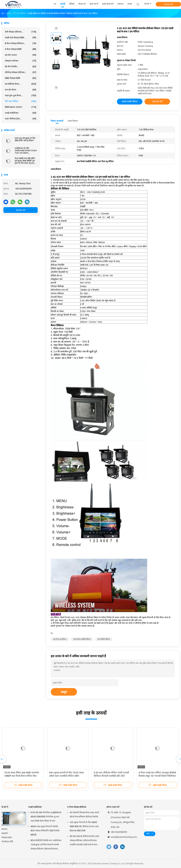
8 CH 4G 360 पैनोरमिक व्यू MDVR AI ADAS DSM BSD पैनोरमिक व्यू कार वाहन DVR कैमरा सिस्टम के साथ (46, 817)
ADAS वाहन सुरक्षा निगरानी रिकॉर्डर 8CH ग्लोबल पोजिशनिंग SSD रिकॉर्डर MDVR (45, 831)
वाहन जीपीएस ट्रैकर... (21, 119)
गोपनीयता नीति (7, 842)
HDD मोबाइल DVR (21, 78)
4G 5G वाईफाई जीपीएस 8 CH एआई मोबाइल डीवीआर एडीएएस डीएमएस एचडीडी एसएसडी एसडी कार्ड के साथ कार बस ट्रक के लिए (84, 841)
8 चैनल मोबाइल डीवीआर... (21, 43)
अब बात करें (168, 4)
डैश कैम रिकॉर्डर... (21, 67)
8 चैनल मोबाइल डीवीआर (77, 807)
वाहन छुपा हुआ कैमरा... (21, 95)
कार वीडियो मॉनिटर (104, 639)
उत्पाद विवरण (73, 121)
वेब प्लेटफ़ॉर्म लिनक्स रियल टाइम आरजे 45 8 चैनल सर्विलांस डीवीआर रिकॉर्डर (84, 815)
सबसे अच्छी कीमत (130, 101)
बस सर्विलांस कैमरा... (21, 84)
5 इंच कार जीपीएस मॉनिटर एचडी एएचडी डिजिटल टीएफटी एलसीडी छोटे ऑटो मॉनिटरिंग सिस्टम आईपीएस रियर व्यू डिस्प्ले (112, 776)
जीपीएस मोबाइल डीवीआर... (21, 72)
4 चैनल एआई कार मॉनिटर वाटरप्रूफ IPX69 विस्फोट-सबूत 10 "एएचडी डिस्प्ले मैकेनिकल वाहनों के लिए (157, 776)
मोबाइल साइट (7, 837)
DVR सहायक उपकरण (21, 107)
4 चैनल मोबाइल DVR (21, 49)
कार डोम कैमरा (21, 90)
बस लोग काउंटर (21, 55)
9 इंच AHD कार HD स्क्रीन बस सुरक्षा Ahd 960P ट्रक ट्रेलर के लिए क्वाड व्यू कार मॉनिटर (25, 161)
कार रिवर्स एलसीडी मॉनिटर (82, 639)
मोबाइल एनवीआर (21, 61)
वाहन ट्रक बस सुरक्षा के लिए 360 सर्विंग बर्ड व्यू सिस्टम (25, 139)
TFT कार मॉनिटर (21, 101)
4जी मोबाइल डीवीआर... (21, 32)
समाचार (4, 829)
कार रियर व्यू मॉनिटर (60, 639)
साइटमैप (5, 833)
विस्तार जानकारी (57, 121)
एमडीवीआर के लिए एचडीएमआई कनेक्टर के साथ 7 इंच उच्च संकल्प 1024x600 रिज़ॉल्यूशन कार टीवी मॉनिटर (26, 151)
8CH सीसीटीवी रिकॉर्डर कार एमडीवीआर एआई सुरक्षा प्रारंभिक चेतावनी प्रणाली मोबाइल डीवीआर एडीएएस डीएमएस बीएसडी (46, 845)
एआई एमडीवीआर (21, 113)
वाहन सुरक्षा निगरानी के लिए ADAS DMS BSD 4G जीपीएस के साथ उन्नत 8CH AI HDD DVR (84, 826)
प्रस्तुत (64, 692)
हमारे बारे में (6, 825)
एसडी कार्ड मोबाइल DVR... (21, 38)
